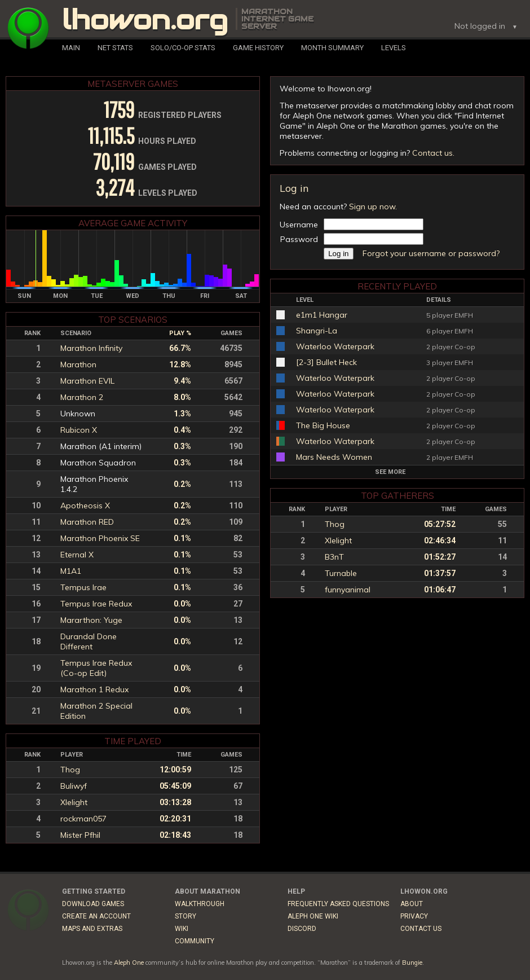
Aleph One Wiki (313, 916)
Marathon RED (87, 522)
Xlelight (338, 540)
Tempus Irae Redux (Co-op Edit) (96, 668)
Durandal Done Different (89, 641)
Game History (258, 48)
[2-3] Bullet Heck (326, 362)
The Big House (323, 425)
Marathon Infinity (91, 348)
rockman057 (83, 819)
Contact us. (433, 153)
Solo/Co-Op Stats (183, 48)
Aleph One (129, 963)
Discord (302, 929)
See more (390, 472)
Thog (335, 524)
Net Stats (115, 48)
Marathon (78, 364)
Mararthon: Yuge (91, 620)
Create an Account (96, 916)
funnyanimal (348, 590)
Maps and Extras (92, 929)
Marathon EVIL (87, 381)
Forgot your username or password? (431, 253)
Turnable (341, 573)
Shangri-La (317, 331)
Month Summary (332, 48)
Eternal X (77, 555)
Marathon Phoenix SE (100, 538)
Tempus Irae (83, 587)
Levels (394, 48)
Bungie (412, 963)
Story (185, 916)
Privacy (414, 916)
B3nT (334, 557)
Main (71, 48)
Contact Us (421, 929)
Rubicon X (79, 430)
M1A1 (71, 571)
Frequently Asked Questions (338, 904)
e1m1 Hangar (322, 315)
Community (195, 941)
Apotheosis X (85, 506)
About (412, 904)
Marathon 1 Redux (94, 689)
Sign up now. (373, 206)
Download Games (93, 904)
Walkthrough (200, 904)
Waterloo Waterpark (335, 346)
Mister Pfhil (80, 835)
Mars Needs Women (334, 457)
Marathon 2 (82, 397)
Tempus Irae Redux (96, 604)
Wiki (182, 929)
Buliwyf (74, 786)
